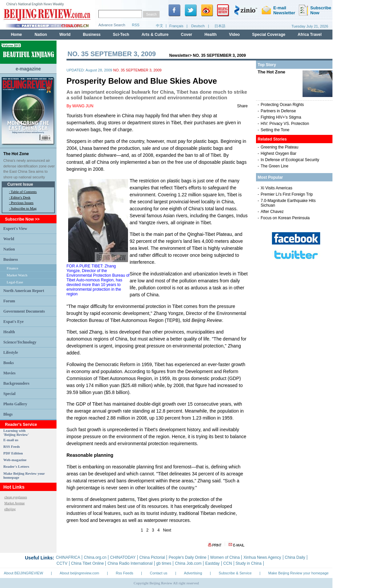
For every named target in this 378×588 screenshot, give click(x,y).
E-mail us (11, 440)
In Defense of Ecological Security (290, 160)
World (9, 239)
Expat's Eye (13, 322)
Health (9, 332)
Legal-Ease (15, 282)
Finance (12, 268)
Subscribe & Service (235, 573)
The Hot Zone (16, 154)
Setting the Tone (275, 130)
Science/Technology (20, 342)
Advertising (193, 573)
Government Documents (24, 311)
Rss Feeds (125, 573)
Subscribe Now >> (22, 219)
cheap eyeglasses (16, 497)
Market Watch (17, 275)
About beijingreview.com (80, 573)
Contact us (159, 573)
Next (167, 530)
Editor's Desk (21, 197)
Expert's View (15, 229)
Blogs (8, 414)
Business (11, 259)
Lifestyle (11, 352)
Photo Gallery (15, 404)
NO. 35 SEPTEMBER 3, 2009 (219, 55)
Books (8, 363)
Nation (9, 249)
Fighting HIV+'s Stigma (281, 117)
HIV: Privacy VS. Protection (285, 124)
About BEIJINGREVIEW (24, 573)
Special (9, 394)
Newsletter (179, 55)
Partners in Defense (278, 111)
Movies (9, 373)
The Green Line (274, 166)
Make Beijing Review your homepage (299, 573)
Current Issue (20, 184)
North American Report (24, 291)
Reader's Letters (16, 466)
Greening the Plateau (279, 147)
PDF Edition (13, 453)
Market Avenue (14, 503)
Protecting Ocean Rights (282, 105)
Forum (9, 301)
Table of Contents (24, 192)
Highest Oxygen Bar (278, 153)
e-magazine (28, 69)
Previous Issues (22, 203)
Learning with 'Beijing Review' (16, 433)
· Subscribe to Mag (23, 208)
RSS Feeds (12, 446)
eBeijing (10, 509)
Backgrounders (16, 383)
